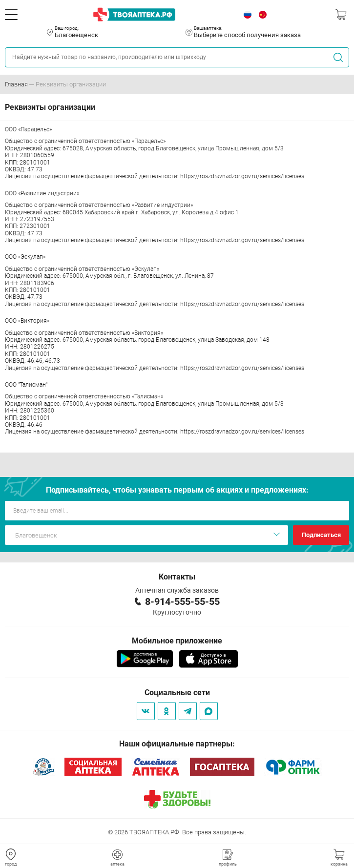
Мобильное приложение (177, 641)
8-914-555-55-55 (182, 601)
